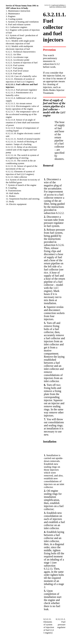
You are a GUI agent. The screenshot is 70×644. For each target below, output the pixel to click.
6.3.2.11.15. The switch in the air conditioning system (21, 162)
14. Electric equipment (16, 204)
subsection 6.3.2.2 (54, 213)
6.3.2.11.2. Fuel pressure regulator (21, 90)
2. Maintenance (13, 14)
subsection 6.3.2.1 (50, 567)
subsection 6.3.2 (51, 64)
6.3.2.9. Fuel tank (14, 73)
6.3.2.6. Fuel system (15, 65)
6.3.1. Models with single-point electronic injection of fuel (20, 42)
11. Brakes (11, 196)
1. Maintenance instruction (18, 11)
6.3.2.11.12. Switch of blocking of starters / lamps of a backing (21, 143)
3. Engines (11, 16)
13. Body (10, 201)
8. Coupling (11, 188)
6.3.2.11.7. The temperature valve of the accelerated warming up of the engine (22, 114)
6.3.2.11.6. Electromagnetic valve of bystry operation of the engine (22, 107)
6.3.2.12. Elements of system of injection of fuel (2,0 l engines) (20, 173)
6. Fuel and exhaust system (18, 24)
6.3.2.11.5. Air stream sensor (19, 103)
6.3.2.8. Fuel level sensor (17, 71)
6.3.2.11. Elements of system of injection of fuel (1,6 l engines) (20, 80)
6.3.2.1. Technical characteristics (21, 52)
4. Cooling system (14, 19)
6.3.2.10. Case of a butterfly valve (21, 76)
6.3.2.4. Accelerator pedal (17, 60)
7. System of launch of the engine (21, 185)
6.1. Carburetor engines (16, 27)
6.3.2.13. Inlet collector (16, 177)
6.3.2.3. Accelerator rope (17, 57)
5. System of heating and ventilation (22, 22)
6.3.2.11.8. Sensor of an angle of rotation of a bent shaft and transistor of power (23, 122)
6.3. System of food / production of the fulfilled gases (22, 37)
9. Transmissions (13, 191)
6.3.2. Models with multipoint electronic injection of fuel (19, 48)
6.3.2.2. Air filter (13, 54)
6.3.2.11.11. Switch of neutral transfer (23, 139)
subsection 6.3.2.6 (54, 245)
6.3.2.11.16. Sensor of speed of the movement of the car (22, 167)
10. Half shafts (12, 193)
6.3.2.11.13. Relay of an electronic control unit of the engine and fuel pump (21, 150)
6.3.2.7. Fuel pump (14, 68)
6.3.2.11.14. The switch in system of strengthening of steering (22, 156)
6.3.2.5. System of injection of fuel (22, 63)
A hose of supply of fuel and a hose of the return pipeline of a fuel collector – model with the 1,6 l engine (54, 282)
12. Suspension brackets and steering (23, 199)
